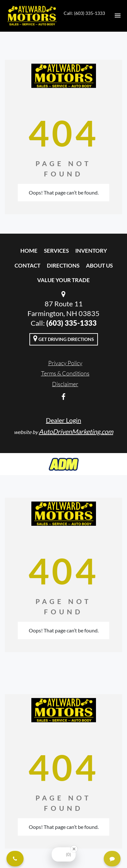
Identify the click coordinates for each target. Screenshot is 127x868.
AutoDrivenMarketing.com (76, 431)
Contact (27, 265)
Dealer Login (63, 420)
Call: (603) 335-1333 (84, 13)
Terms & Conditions (65, 373)
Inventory (91, 251)
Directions (63, 265)
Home (29, 251)
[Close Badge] (74, 849)
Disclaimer (65, 384)
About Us (99, 265)
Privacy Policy (65, 363)
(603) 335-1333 (71, 323)
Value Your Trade (63, 280)
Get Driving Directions (64, 338)
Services (56, 251)
